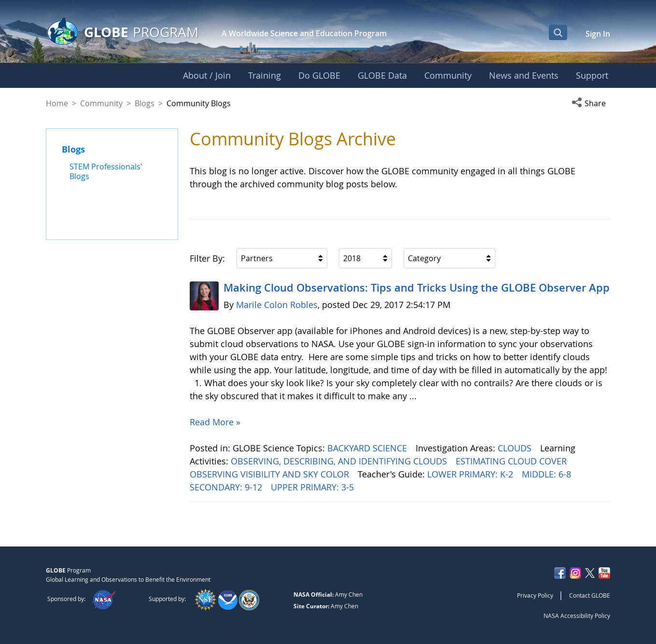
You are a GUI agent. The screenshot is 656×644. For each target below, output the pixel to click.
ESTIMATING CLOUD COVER (512, 461)
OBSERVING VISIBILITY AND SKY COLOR (271, 474)
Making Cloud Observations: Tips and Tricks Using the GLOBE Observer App (417, 288)
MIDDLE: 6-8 (548, 474)
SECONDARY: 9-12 (227, 487)
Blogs (145, 103)
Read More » (215, 422)
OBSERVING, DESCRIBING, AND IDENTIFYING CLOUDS (340, 461)
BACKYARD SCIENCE (368, 448)
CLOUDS (516, 448)
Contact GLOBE (590, 595)
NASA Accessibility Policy (577, 616)
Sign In (598, 34)
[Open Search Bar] (558, 32)
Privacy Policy (535, 595)
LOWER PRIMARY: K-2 (471, 474)
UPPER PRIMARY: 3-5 (314, 487)
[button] (591, 103)
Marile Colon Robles (277, 305)
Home (57, 103)
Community (101, 103)
